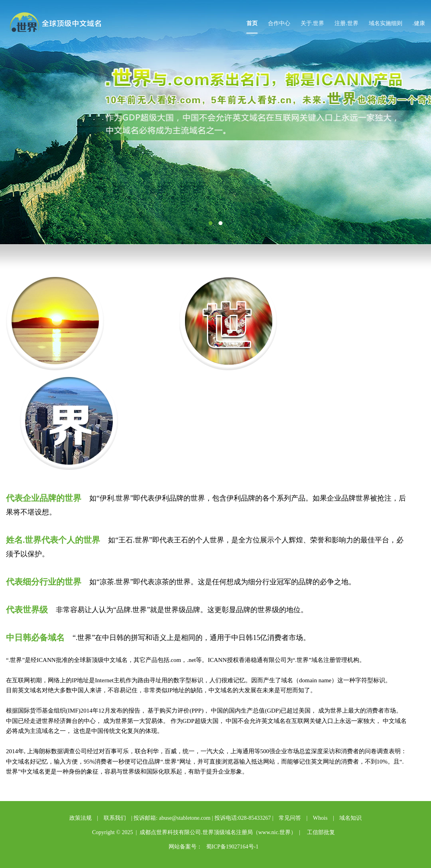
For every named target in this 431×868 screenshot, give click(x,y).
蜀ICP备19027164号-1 (232, 847)
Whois (320, 818)
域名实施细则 (386, 23)
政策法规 (81, 818)
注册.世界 (346, 23)
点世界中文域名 (61, 23)
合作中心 (279, 23)
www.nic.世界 (275, 832)
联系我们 (115, 818)
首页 (252, 23)
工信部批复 (321, 832)
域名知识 (350, 818)
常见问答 (290, 818)
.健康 (419, 23)
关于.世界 (313, 23)
